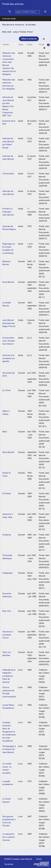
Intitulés (6, 44)
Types (21, 44)
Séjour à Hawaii (6, 413)
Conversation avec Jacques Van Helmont (9, 341)
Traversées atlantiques (7, 557)
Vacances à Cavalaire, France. (8, 635)
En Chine (6, 390)
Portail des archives (13, 4)
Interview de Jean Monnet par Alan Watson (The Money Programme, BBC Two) (8, 106)
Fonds (44, 46)
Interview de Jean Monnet (8, 158)
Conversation (8, 174)
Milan (5, 432)
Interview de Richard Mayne (9, 228)
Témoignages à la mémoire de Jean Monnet (9, 749)
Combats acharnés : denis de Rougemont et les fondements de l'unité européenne (9, 732)
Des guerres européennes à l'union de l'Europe (9, 821)
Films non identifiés (7, 654)
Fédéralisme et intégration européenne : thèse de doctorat (9, 676)
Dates (30, 44)
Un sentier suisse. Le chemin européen (7, 768)
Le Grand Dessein (6, 800)
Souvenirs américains (7, 595)
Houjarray (7, 535)
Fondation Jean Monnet (22, 859)
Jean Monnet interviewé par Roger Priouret (9, 323)
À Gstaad (7, 493)
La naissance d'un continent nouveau (8, 837)
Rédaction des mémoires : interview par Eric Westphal (9, 84)
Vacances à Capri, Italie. (8, 516)
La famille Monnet (6, 304)
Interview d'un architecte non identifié (9, 358)
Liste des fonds (9, 19)
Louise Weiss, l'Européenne (9, 706)
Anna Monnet (8, 282)
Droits (39, 859)
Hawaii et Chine (6, 474)
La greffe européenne (8, 783)
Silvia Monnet (8, 452)
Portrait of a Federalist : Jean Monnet (8, 212)
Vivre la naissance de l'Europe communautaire (9, 692)
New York (7, 611)
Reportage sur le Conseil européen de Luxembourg (9, 248)
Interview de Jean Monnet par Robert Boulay (8, 143)
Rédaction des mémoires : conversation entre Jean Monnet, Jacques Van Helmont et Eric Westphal (9, 64)
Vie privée (9, 864)
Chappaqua (7, 573)
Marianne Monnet (6, 263)
